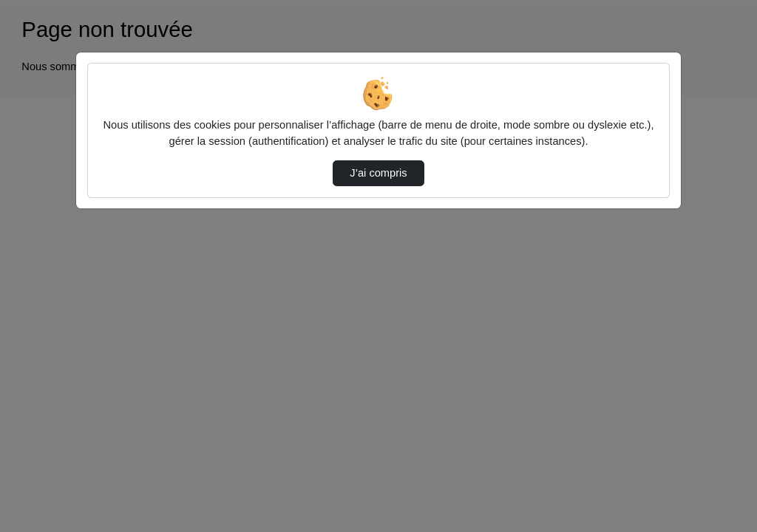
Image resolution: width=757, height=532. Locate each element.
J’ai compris (378, 173)
